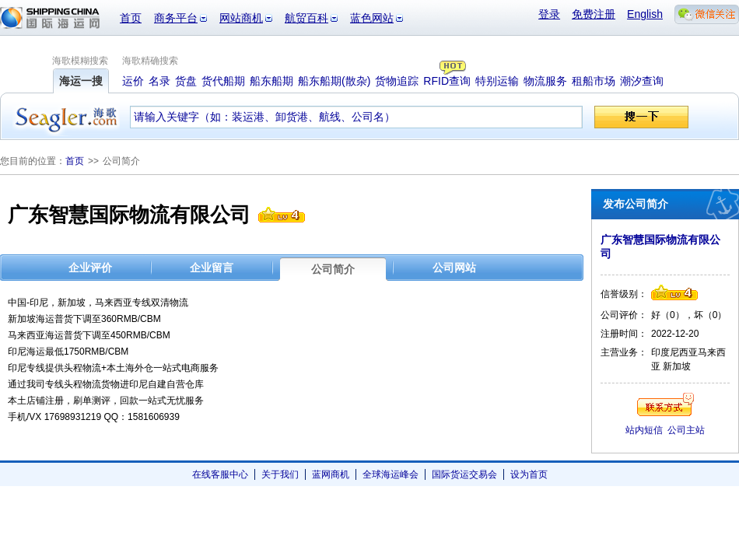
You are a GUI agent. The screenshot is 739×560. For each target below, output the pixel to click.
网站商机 (241, 18)
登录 (549, 14)
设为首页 (529, 474)
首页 (131, 18)
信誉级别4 (282, 215)
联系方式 (665, 404)
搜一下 (641, 117)
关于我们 (280, 474)
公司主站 (686, 430)
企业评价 (90, 268)
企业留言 (212, 268)
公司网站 (454, 268)
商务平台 (176, 18)
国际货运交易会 (464, 474)
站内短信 (644, 430)
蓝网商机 (331, 474)
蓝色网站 (372, 18)
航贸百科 (306, 18)
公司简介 (333, 269)
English (645, 14)
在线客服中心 (220, 474)
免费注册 (594, 14)
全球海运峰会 (391, 474)
